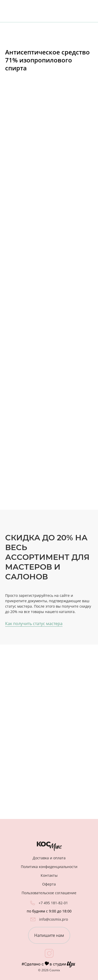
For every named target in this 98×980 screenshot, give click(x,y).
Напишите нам (49, 935)
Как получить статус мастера (34, 624)
